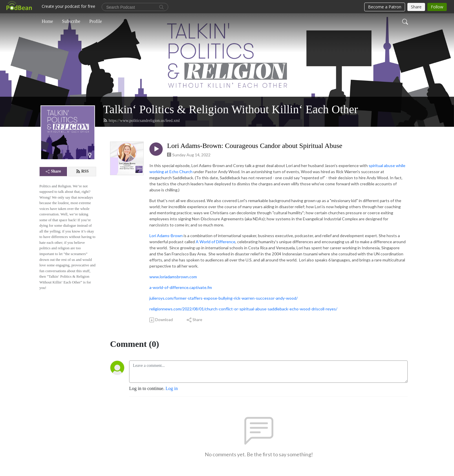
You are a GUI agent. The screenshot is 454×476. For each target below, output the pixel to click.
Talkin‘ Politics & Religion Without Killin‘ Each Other (230, 109)
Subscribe (71, 21)
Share (53, 171)
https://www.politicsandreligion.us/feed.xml (141, 120)
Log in (172, 388)
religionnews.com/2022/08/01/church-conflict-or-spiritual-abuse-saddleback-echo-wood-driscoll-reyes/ (243, 309)
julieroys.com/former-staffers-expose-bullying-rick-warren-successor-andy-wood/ (224, 298)
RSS (82, 171)
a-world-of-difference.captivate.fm (181, 287)
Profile (96, 21)
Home (47, 21)
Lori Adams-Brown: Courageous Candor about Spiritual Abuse (255, 146)
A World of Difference (216, 242)
